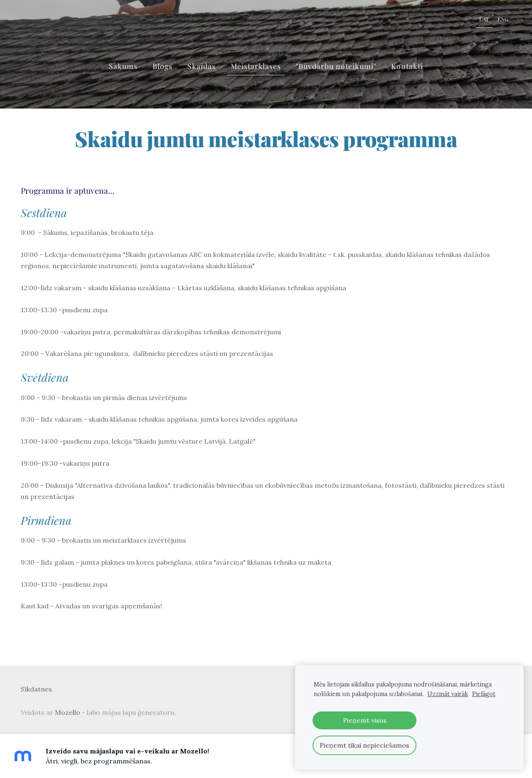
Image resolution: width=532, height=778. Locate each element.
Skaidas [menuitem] (202, 66)
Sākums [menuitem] (123, 66)
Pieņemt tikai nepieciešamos (365, 745)
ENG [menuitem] (503, 19)
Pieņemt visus (365, 720)
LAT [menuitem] (484, 19)
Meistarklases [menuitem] (256, 66)
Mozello (68, 712)
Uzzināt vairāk (448, 694)
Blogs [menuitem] (163, 66)
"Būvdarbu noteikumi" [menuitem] (336, 66)
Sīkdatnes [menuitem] (36, 689)
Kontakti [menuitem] (407, 66)
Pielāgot (484, 694)
